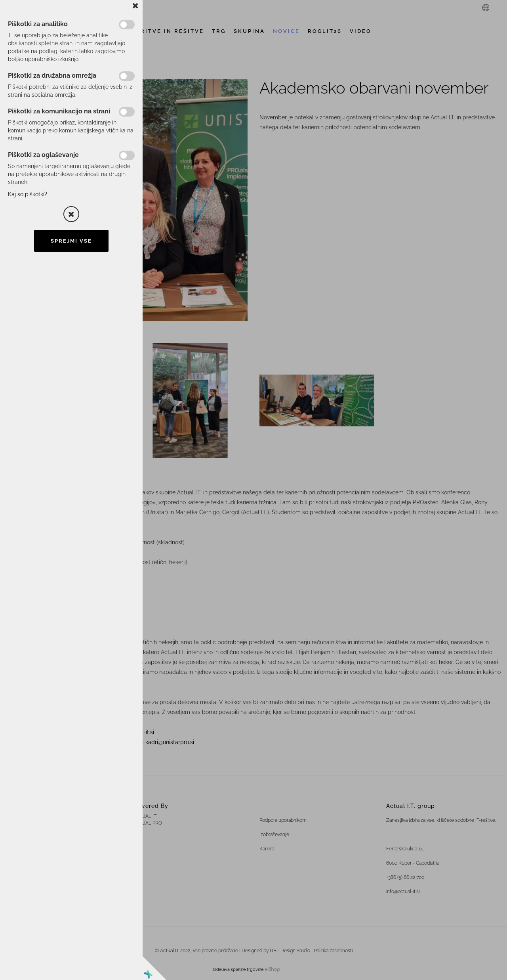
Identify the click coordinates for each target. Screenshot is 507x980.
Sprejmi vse (71, 241)
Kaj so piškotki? (28, 194)
